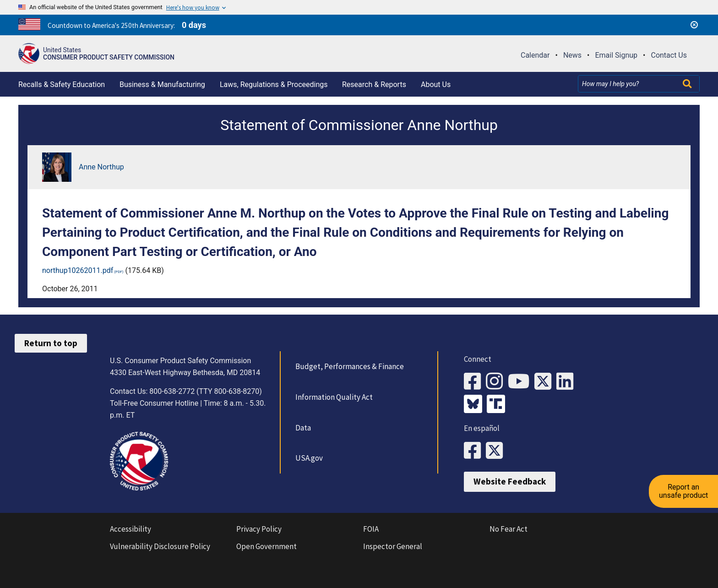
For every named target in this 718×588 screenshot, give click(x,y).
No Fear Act (509, 529)
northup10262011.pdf (78, 270)
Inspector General (393, 546)
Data (303, 428)
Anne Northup (101, 167)
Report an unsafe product (683, 490)
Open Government (267, 546)
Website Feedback (510, 481)
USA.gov (309, 458)
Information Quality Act (334, 397)
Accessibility (131, 529)
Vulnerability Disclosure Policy (160, 546)
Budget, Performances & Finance (350, 366)
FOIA (371, 529)
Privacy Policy (259, 529)
